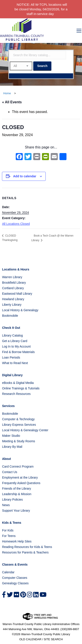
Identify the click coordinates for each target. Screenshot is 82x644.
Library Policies (12, 500)
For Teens (9, 536)
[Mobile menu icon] (79, 31)
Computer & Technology (18, 419)
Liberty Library (12, 305)
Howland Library (13, 299)
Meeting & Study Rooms (18, 441)
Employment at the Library (20, 477)
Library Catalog (12, 335)
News (6, 505)
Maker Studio (11, 436)
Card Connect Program (18, 466)
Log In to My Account (16, 346)
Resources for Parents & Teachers (25, 552)
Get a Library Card (15, 341)
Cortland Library (13, 288)
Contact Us (10, 472)
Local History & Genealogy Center (25, 430)
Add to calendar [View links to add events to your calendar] (25, 176)
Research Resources (16, 394)
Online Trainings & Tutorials (21, 388)
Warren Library (12, 277)
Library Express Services (19, 425)
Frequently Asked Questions (21, 483)
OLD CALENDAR (30, 639)
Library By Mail (12, 447)
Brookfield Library (14, 283)
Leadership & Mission (17, 494)
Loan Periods (11, 357)
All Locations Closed (16, 224)
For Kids (8, 530)
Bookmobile (10, 316)
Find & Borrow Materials (18, 352)
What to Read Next (15, 363)
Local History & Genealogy (20, 310)
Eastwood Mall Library (17, 294)
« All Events (12, 102)
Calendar (8, 572)
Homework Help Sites (17, 541)
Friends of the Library (16, 489)
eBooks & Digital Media (18, 383)
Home (7, 93)
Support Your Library (16, 511)
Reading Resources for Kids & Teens (27, 547)
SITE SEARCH (53, 639)
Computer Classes (15, 578)
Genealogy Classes (15, 583)
